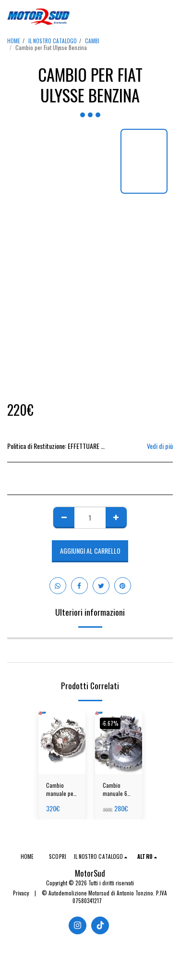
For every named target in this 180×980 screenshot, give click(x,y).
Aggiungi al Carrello (90, 551)
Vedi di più (160, 446)
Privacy (21, 893)
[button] (167, 17)
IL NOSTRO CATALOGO (53, 41)
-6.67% (110, 723)
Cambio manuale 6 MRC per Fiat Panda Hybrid (118, 790)
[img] (62, 742)
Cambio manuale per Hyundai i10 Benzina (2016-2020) (61, 790)
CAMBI (92, 41)
